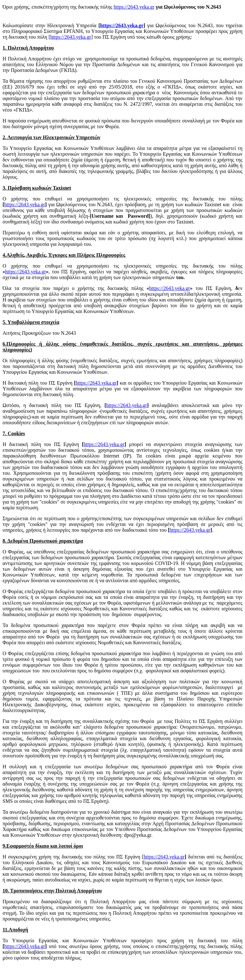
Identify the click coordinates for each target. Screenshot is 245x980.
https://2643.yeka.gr (134, 7)
